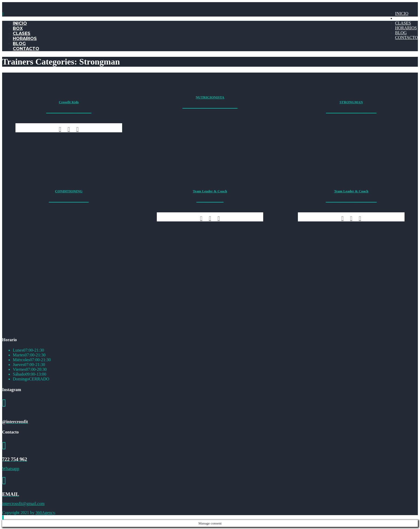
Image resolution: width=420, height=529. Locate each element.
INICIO (402, 13)
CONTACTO (406, 37)
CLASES (403, 23)
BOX (399, 18)
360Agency (45, 513)
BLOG (401, 33)
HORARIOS (406, 28)
